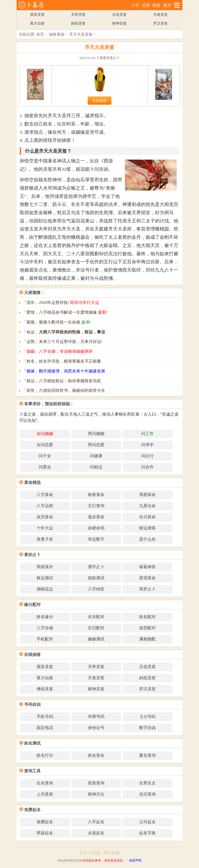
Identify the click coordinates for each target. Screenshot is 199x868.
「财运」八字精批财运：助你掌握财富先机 (62, 381)
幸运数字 (96, 539)
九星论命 (147, 506)
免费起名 (45, 822)
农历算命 (45, 517)
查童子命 (45, 539)
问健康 (96, 456)
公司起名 (147, 822)
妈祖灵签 (78, 23)
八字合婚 (45, 628)
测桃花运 (45, 589)
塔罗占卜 (147, 589)
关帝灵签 (78, 15)
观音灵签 (37, 15)
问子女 (45, 456)
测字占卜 (96, 567)
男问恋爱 (96, 445)
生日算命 (147, 517)
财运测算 (147, 528)
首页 (40, 34)
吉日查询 (147, 794)
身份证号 (96, 728)
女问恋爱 (45, 445)
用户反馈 (111, 853)
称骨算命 (96, 495)
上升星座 (45, 794)
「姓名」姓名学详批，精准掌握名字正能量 (62, 361)
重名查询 (147, 755)
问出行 (147, 456)
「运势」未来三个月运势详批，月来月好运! (62, 342)
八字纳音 (96, 589)
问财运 (96, 467)
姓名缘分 (45, 617)
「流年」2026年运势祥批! (61, 302)
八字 (135, 5)
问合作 (147, 467)
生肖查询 (45, 783)
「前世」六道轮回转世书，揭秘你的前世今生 (64, 390)
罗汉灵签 (160, 23)
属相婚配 (147, 639)
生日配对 (96, 628)
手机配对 (45, 639)
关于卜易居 (90, 853)
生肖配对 (96, 617)
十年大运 (45, 528)
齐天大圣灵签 (81, 34)
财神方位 (96, 794)
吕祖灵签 (119, 15)
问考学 (147, 445)
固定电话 (45, 728)
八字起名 (96, 822)
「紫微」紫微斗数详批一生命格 (57, 322)
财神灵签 (119, 23)
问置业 (45, 467)
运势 (146, 5)
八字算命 (45, 495)
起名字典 (147, 833)
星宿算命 (147, 578)
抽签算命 (57, 34)
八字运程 (45, 506)
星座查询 (96, 783)
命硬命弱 (96, 528)
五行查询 (96, 506)
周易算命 (147, 495)
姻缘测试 (96, 639)
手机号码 (45, 717)
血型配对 (147, 628)
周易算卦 (45, 567)
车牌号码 (96, 717)
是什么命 (147, 539)
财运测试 (45, 578)
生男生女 (147, 783)
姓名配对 (147, 617)
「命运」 (64, 332)
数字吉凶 (147, 728)
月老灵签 (160, 15)
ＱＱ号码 (147, 717)
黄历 (167, 5)
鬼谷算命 (96, 517)
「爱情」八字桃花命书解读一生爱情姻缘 (65, 312)
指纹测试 (96, 578)
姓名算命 (96, 755)
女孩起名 (96, 833)
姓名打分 (45, 755)
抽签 (157, 5)
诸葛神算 (147, 567)
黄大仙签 (37, 23)
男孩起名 (45, 833)
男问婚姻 (96, 434)
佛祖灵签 (45, 689)
